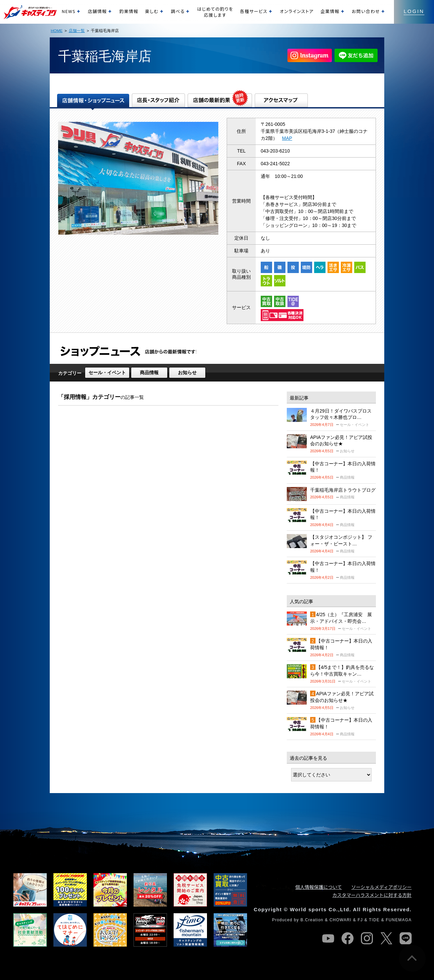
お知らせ (187, 373)
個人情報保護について (319, 887)
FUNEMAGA (399, 920)
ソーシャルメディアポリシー (381, 887)
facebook (348, 938)
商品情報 (149, 373)
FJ (360, 920)
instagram (367, 938)
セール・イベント (107, 373)
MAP (287, 138)
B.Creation (312, 920)
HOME (57, 31)
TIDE (374, 920)
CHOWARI (341, 920)
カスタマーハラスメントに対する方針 (372, 895)
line (406, 938)
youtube (328, 938)
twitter (386, 938)
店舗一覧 (77, 31)
